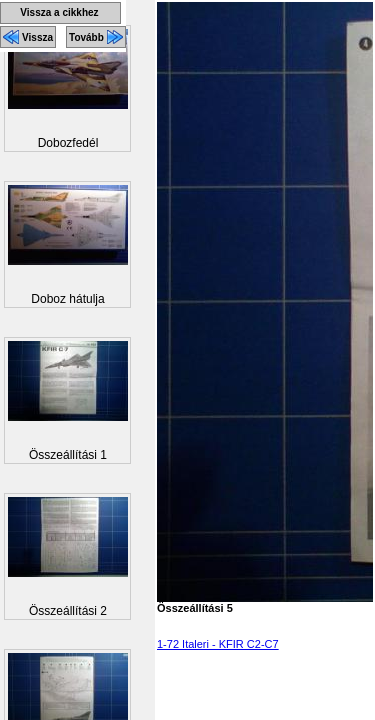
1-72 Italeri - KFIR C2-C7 (218, 644)
